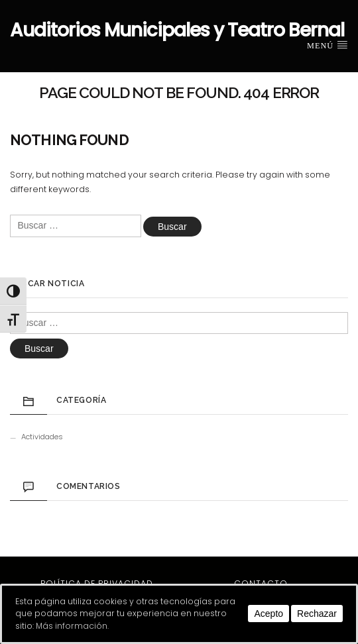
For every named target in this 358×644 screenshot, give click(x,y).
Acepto (268, 614)
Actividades (42, 437)
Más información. (72, 626)
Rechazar (317, 614)
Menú (328, 45)
